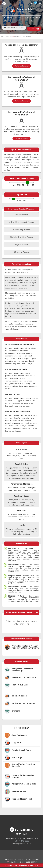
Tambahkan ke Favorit (14, 28)
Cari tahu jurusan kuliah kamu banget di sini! (22, 865)
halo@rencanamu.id (22, 844)
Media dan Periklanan (23, 36)
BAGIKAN (34, 29)
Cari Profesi (8, 36)
